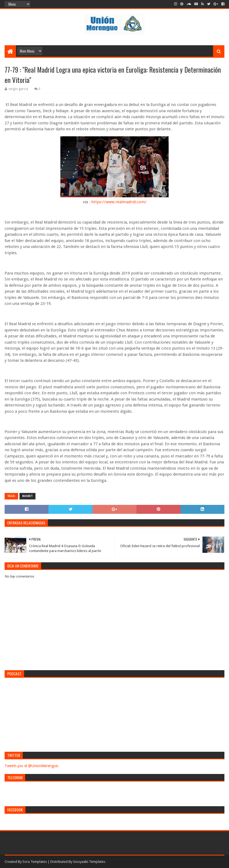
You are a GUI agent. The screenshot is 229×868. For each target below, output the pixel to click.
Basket (27, 496)
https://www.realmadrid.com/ (119, 202)
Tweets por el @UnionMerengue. (32, 766)
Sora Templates (35, 862)
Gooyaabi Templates (89, 862)
